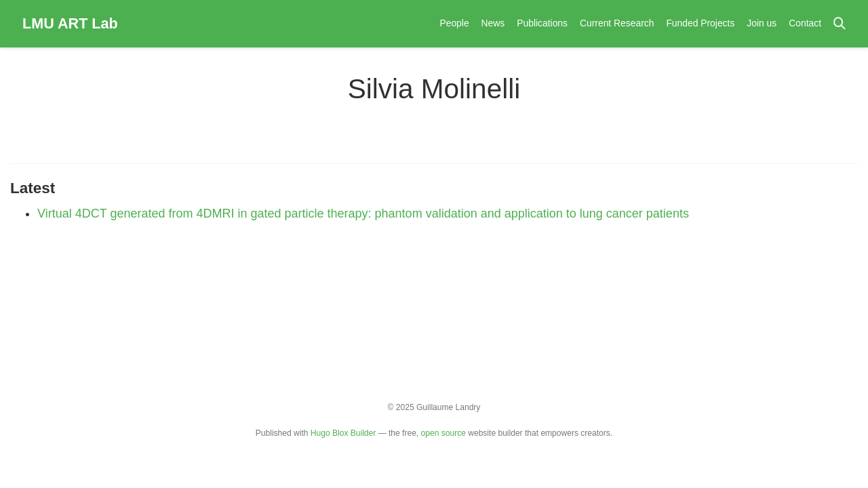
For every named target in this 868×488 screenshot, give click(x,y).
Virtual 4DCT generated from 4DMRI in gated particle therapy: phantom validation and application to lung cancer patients (363, 213)
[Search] (840, 24)
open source (443, 433)
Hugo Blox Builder (343, 433)
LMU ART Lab (70, 23)
